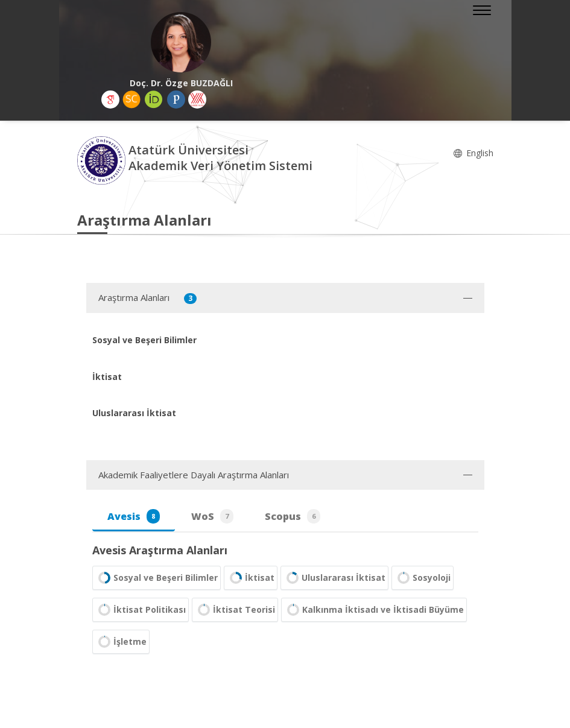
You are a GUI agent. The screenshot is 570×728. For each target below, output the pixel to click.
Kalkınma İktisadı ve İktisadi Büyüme (374, 610)
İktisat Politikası (141, 610)
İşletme (121, 642)
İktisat (251, 578)
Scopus (293, 516)
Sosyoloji (423, 578)
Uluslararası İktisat (334, 578)
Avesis (134, 516)
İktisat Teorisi (235, 610)
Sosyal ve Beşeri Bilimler (157, 578)
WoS (212, 516)
